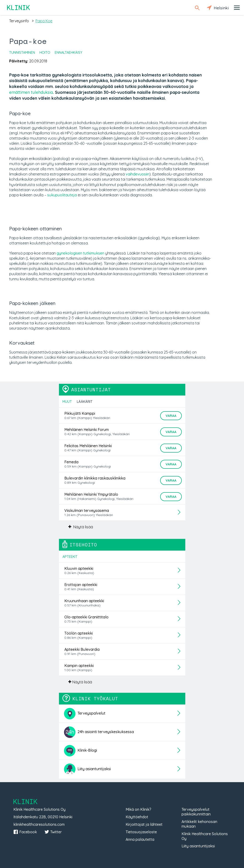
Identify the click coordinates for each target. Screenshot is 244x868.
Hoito (45, 53)
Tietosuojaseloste (141, 832)
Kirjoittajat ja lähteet (144, 824)
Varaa (171, 416)
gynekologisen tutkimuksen (80, 253)
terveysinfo (19, 21)
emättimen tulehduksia (31, 92)
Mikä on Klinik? (138, 809)
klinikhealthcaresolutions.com (39, 824)
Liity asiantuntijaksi (87, 769)
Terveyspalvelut (85, 714)
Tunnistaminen (22, 53)
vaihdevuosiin (137, 174)
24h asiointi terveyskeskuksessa (99, 732)
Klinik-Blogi (80, 751)
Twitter (53, 832)
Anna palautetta (140, 839)
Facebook (25, 832)
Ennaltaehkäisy (69, 53)
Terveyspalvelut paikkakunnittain (196, 812)
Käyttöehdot (137, 817)
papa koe (44, 21)
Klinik (19, 8)
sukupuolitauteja (62, 195)
